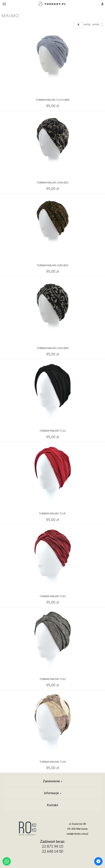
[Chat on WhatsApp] (7, 861)
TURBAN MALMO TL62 (52, 679)
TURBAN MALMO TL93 (52, 596)
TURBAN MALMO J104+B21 (52, 182)
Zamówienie (53, 781)
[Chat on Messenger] (98, 861)
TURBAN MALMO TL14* (53, 513)
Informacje (52, 793)
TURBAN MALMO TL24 (52, 762)
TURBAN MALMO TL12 (52, 431)
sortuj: (98, 25)
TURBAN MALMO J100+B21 (52, 265)
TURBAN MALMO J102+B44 (52, 348)
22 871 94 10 (52, 846)
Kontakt (53, 805)
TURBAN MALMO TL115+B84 (52, 100)
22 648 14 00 (52, 851)
